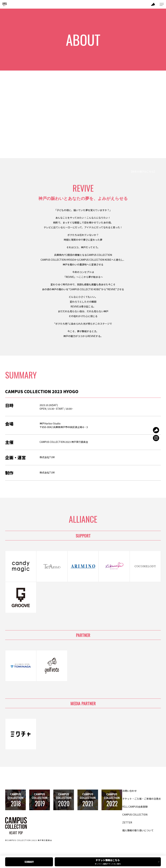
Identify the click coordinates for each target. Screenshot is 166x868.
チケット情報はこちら (109, 862)
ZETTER (127, 822)
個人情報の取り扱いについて (138, 830)
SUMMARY (29, 862)
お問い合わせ (130, 791)
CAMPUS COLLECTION (135, 814)
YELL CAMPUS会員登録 (135, 807)
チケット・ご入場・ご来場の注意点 (142, 799)
